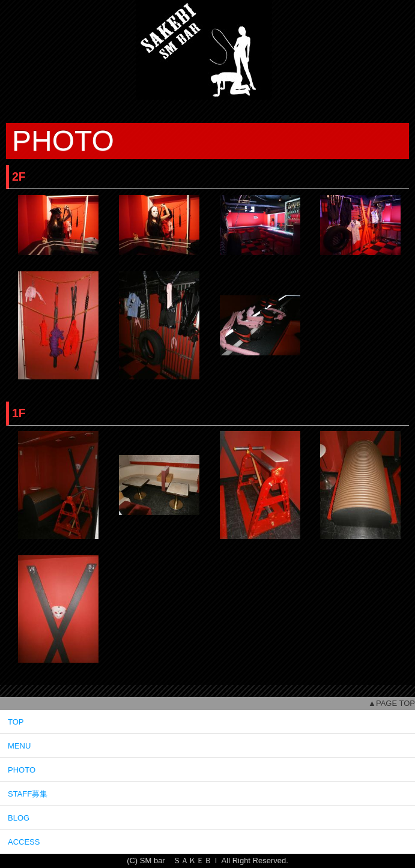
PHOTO (22, 770)
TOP (16, 722)
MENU (19, 746)
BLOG (19, 818)
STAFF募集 (28, 794)
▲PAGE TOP (392, 703)
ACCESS (24, 842)
